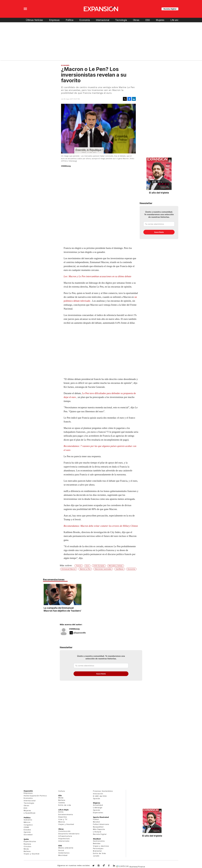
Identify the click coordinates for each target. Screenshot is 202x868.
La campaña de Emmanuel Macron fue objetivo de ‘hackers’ (101, 609)
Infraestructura (65, 836)
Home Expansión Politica (35, 796)
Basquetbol (98, 827)
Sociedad (28, 835)
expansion (116, 866)
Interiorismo (64, 841)
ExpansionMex (111, 866)
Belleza (27, 851)
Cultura (62, 791)
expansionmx (95, 866)
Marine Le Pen (85, 569)
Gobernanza (64, 853)
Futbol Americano (101, 824)
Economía (85, 20)
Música (62, 822)
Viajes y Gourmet (32, 854)
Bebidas (97, 843)
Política (70, 20)
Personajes (98, 848)
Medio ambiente (66, 848)
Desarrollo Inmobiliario (69, 834)
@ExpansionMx (80, 633)
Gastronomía (99, 841)
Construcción (64, 831)
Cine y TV (63, 819)
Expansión (28, 791)
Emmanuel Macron (69, 569)
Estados (27, 830)
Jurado (96, 856)
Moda (26, 849)
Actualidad (98, 805)
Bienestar (97, 851)
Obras (136, 20)
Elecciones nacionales (103, 569)
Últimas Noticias (34, 20)
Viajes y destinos (101, 846)
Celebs (62, 803)
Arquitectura (64, 839)
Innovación (98, 794)
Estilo (61, 812)
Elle (60, 796)
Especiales (98, 813)
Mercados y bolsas (116, 566)
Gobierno (28, 820)
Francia (79, 566)
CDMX (26, 827)
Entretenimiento (66, 815)
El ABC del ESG (100, 796)
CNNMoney (74, 629)
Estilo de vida (65, 805)
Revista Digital (170, 9)
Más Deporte (99, 829)
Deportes (63, 817)
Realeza (27, 844)
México (27, 822)
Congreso (28, 825)
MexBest (97, 839)
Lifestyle (97, 832)
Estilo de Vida (99, 853)
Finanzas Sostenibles (103, 791)
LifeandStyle (30, 813)
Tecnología (121, 20)
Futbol (96, 819)
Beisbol (97, 822)
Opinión (27, 832)
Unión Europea (99, 566)
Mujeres (160, 20)
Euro (87, 566)
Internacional (103, 20)
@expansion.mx (104, 865)
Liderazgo (98, 808)
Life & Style (63, 810)
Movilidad (63, 855)
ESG (148, 20)
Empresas (54, 20)
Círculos (28, 846)
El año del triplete (159, 193)
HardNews (119, 569)
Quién (26, 839)
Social (61, 850)
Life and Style (178, 20)
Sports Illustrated (101, 817)
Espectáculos (30, 841)
